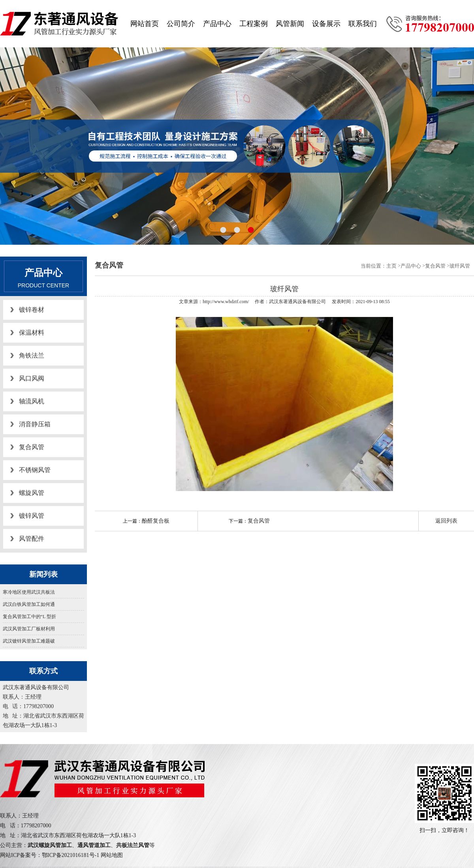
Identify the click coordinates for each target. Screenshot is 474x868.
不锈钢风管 (35, 470)
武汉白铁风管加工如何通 (29, 604)
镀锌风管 (32, 516)
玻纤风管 (460, 266)
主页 (391, 266)
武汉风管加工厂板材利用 (29, 629)
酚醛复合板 (156, 521)
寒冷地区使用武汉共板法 (29, 592)
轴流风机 (32, 401)
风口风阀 (32, 378)
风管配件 (32, 539)
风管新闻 (290, 24)
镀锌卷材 (32, 310)
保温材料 (32, 333)
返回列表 (446, 521)
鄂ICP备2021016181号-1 (71, 855)
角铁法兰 (32, 355)
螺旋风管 (32, 493)
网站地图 (112, 855)
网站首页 (145, 24)
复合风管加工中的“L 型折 (29, 617)
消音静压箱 (35, 424)
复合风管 (32, 447)
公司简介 (181, 24)
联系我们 (363, 24)
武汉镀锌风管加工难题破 (29, 641)
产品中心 (217, 24)
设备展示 (326, 24)
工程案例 (254, 24)
